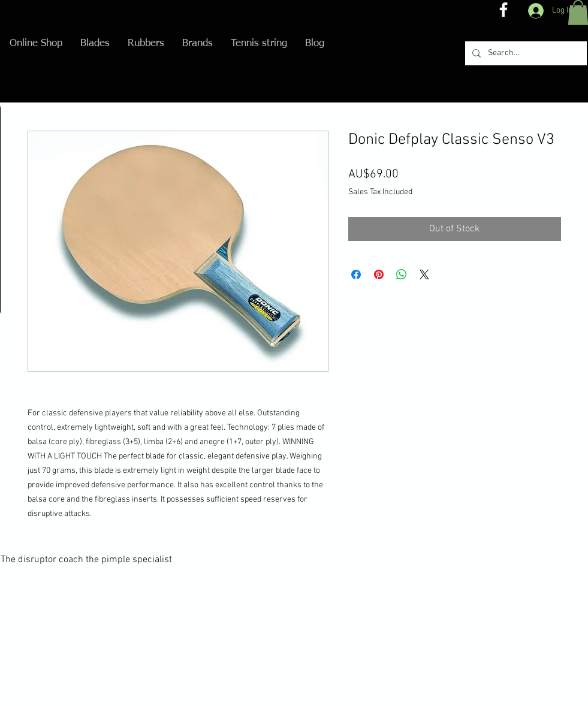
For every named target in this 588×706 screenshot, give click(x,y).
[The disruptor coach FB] (503, 10)
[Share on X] (424, 274)
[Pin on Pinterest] (379, 274)
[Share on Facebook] (356, 274)
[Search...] (525, 53)
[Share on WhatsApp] (402, 274)
